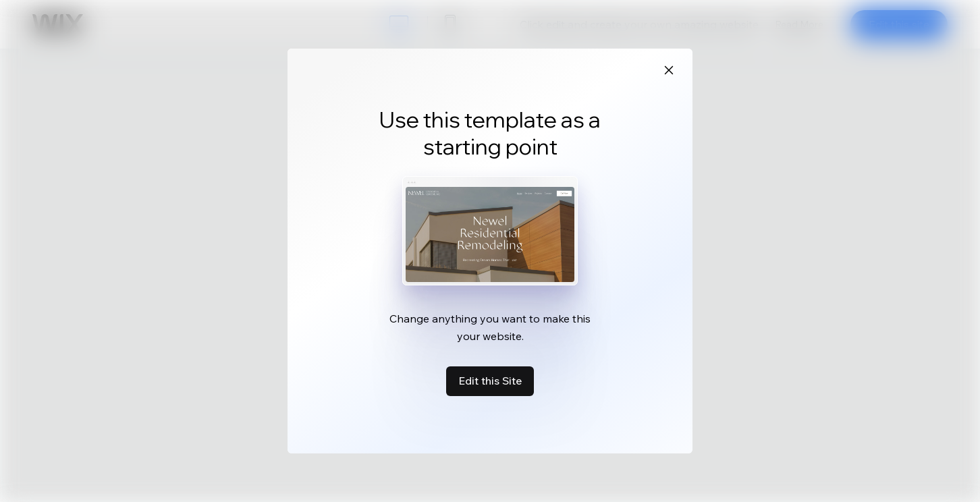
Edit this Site (490, 381)
